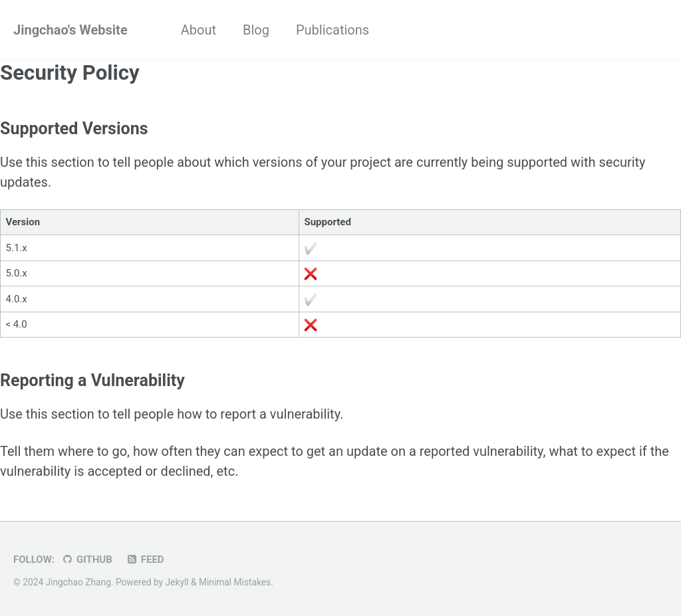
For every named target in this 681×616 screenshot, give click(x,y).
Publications (333, 30)
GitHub (87, 560)
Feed (145, 560)
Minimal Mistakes (235, 582)
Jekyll (177, 582)
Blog (256, 30)
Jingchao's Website (70, 30)
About (199, 30)
